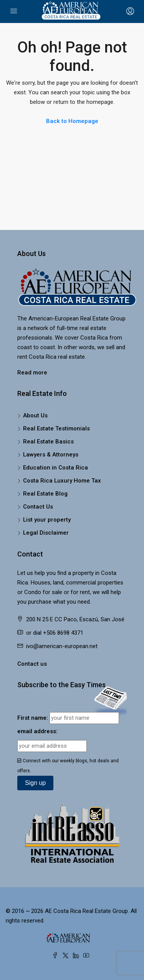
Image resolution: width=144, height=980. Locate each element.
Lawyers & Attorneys (51, 455)
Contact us (32, 664)
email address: (37, 731)
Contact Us (38, 507)
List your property (47, 520)
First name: (33, 718)
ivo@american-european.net (62, 646)
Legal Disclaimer (46, 533)
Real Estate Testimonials (56, 428)
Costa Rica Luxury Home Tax (62, 481)
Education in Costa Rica (55, 468)
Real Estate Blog (45, 494)
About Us (35, 415)
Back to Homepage (72, 121)
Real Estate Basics (48, 442)
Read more (32, 373)
